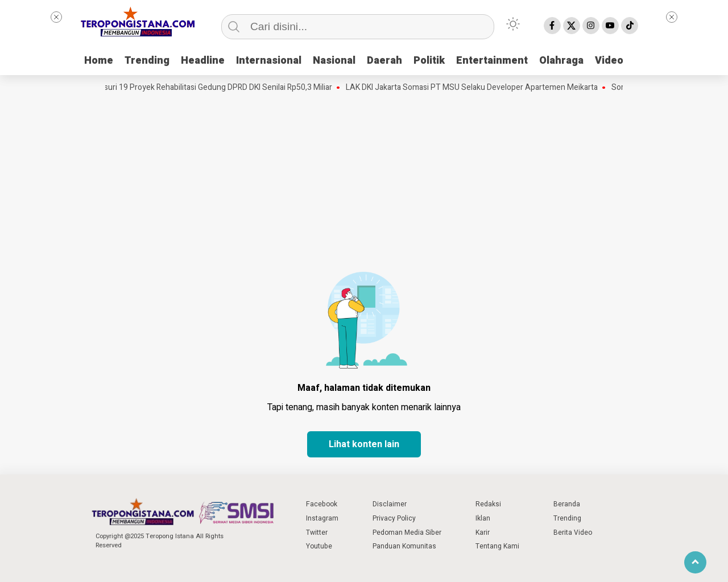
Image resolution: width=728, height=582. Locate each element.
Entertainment (492, 61)
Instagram (322, 518)
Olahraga (561, 61)
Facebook (322, 504)
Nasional (334, 61)
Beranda (567, 504)
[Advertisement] (364, 179)
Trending (147, 61)
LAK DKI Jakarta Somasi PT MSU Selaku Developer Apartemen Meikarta (475, 88)
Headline (203, 61)
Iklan (483, 518)
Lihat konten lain (364, 444)
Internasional (269, 61)
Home (99, 61)
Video (609, 61)
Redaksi (488, 504)
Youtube (319, 546)
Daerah (384, 61)
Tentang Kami (497, 546)
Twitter (317, 533)
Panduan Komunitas (404, 546)
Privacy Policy (394, 518)
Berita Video (573, 533)
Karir (483, 533)
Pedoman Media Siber (407, 533)
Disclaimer (390, 504)
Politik (429, 61)
